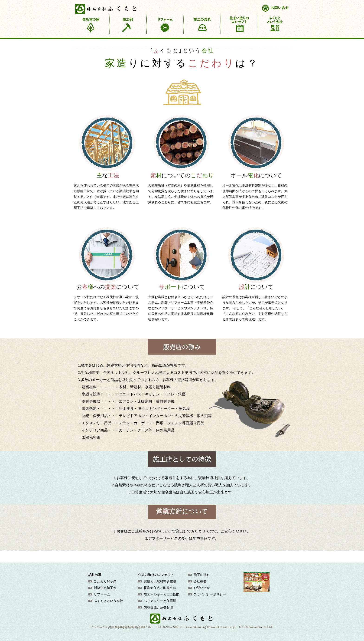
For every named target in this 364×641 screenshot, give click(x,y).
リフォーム (102, 594)
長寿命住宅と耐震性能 (160, 588)
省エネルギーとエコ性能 (162, 594)
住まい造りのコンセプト (156, 575)
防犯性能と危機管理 (158, 607)
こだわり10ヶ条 (105, 581)
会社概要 (200, 581)
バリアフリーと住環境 (160, 601)
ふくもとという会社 (108, 601)
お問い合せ (202, 588)
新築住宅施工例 (105, 588)
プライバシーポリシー (210, 594)
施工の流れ (202, 575)
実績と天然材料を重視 (160, 581)
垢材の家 (95, 575)
